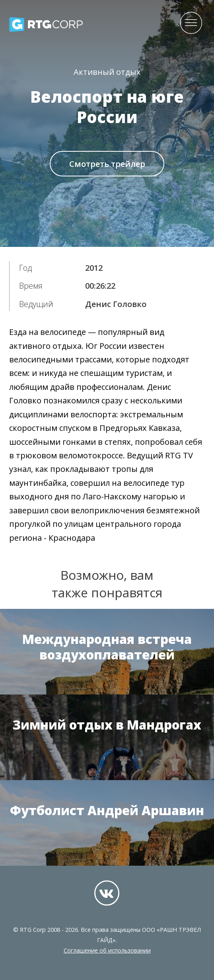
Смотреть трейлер (107, 164)
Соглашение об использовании (107, 950)
